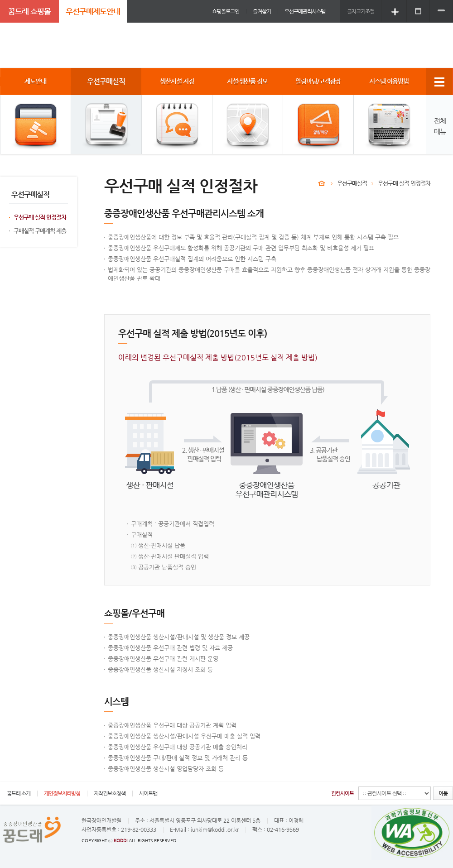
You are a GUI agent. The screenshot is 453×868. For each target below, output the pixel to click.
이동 (443, 793)
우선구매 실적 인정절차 (40, 217)
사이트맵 (148, 793)
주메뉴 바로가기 (0, 0)
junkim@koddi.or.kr (215, 830)
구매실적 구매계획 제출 (40, 231)
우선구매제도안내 (93, 11)
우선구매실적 (352, 183)
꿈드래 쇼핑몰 (29, 11)
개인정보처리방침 (62, 793)
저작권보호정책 (110, 793)
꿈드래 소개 (19, 793)
